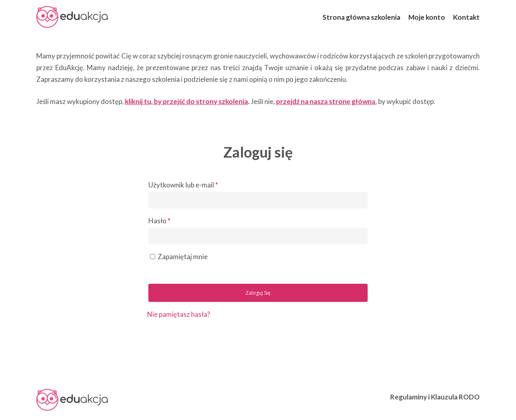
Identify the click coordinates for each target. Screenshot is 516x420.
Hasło (159, 221)
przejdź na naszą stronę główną (326, 101)
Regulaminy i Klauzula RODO (435, 397)
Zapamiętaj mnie (183, 257)
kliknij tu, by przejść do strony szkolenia (186, 101)
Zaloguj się (258, 293)
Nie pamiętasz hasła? (179, 314)
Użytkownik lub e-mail (183, 185)
